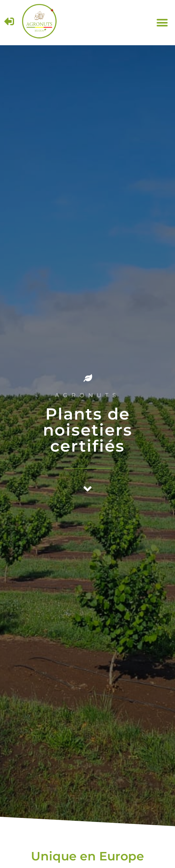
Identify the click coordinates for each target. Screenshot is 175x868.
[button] (162, 23)
